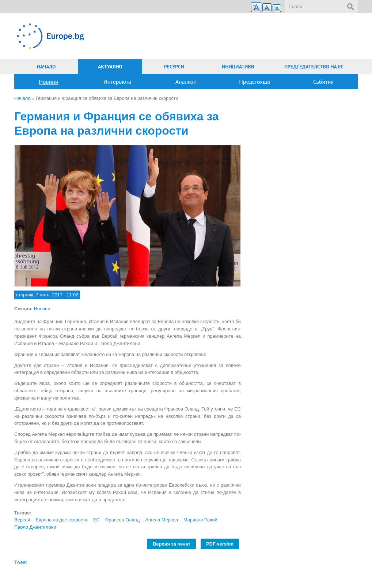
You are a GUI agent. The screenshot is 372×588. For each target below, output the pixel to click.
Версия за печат (171, 544)
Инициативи (238, 67)
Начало (46, 67)
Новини (48, 82)
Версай (22, 520)
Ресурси (174, 67)
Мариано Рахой (200, 520)
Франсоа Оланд (122, 520)
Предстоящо (255, 82)
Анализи (186, 82)
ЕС (96, 520)
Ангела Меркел (162, 520)
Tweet (20, 562)
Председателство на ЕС (314, 67)
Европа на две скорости (62, 520)
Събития (323, 82)
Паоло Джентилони (35, 527)
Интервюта (117, 82)
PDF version (220, 544)
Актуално (110, 67)
